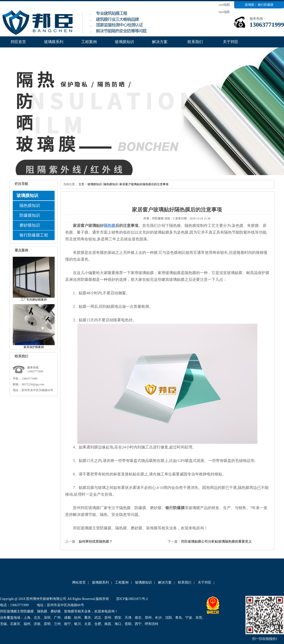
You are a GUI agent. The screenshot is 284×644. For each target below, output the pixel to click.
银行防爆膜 (266, 5)
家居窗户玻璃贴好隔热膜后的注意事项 (144, 184)
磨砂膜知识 (30, 225)
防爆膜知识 (30, 215)
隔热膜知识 (30, 206)
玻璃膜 (249, 5)
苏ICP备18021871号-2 (132, 599)
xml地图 (224, 5)
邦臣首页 (18, 42)
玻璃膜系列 (54, 42)
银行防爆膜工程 (34, 235)
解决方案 (160, 42)
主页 (81, 184)
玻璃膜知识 (124, 42)
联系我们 (195, 42)
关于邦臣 (231, 42)
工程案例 (89, 42)
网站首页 (79, 582)
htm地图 (224, 12)
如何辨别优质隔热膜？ (96, 542)
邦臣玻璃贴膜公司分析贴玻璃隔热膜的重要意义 (216, 542)
